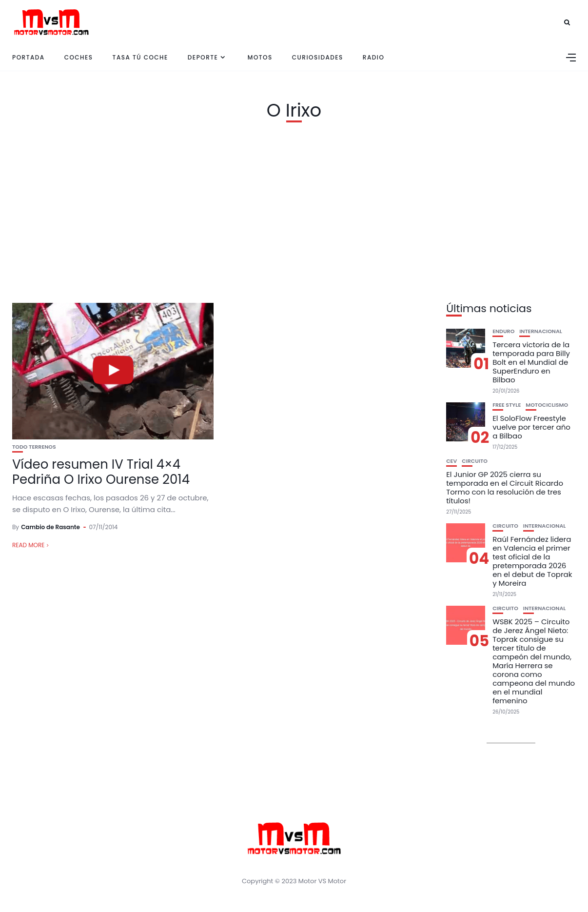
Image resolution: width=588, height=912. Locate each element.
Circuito (475, 461)
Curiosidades (318, 57)
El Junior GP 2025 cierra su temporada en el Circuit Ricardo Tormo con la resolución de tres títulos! (505, 487)
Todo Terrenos (34, 447)
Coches (79, 57)
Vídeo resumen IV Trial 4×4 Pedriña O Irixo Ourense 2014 (101, 472)
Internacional (541, 331)
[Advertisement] (294, 210)
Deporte (203, 57)
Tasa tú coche (140, 57)
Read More (28, 545)
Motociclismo (547, 405)
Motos (260, 57)
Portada (29, 57)
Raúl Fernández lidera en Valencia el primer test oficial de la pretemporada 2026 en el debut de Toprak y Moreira (532, 561)
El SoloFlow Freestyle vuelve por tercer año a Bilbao (531, 427)
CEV (451, 461)
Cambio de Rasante (50, 527)
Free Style (507, 405)
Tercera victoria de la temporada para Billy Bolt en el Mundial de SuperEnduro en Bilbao (531, 362)
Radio (374, 57)
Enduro (503, 331)
